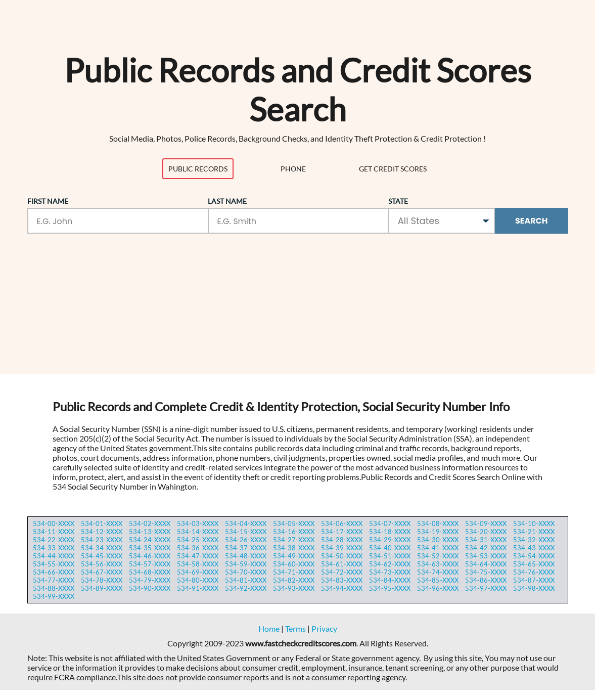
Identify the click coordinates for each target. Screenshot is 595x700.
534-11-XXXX (54, 532)
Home (269, 628)
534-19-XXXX (438, 532)
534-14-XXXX (198, 532)
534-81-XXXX (246, 580)
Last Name (227, 201)
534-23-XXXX (102, 540)
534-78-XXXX (102, 580)
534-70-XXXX (246, 572)
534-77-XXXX (54, 580)
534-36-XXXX (198, 548)
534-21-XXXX (534, 532)
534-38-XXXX (294, 548)
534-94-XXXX (342, 588)
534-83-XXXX (342, 580)
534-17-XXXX (342, 532)
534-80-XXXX (198, 580)
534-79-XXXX (150, 580)
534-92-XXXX (246, 588)
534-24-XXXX (150, 540)
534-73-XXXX (390, 572)
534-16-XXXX (294, 532)
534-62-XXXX (390, 564)
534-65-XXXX (534, 564)
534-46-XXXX (150, 556)
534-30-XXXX (438, 540)
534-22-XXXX (54, 540)
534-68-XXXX (150, 572)
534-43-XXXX (534, 548)
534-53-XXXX (486, 556)
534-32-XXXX (534, 540)
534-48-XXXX (246, 556)
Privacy (324, 628)
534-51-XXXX (390, 556)
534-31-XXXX (486, 540)
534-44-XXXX (54, 556)
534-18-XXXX (390, 532)
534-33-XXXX (54, 548)
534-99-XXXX (54, 596)
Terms (295, 628)
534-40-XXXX (390, 548)
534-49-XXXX (294, 556)
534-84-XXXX (390, 580)
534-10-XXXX (534, 523)
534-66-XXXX (54, 572)
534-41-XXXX (438, 548)
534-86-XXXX (486, 580)
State (398, 201)
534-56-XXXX (102, 564)
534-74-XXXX (438, 572)
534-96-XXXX (438, 588)
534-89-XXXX (102, 588)
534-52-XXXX (438, 556)
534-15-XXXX (246, 532)
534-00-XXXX (54, 523)
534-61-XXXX (342, 564)
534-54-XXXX (534, 556)
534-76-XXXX (534, 572)
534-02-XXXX (150, 523)
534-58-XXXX (198, 564)
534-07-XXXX (390, 523)
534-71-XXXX (294, 572)
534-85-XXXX (438, 580)
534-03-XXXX (198, 523)
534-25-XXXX (198, 540)
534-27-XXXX (294, 540)
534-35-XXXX (150, 548)
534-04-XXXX (246, 523)
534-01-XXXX (102, 523)
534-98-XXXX (534, 588)
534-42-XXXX (486, 548)
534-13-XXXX (150, 532)
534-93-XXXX (294, 588)
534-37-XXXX (246, 548)
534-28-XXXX (342, 540)
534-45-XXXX (102, 556)
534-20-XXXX (486, 532)
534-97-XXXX (486, 588)
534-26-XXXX (246, 540)
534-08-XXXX (438, 523)
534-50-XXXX (342, 556)
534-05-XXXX (294, 523)
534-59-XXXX (246, 564)
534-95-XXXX (390, 588)
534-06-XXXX (342, 523)
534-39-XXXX (342, 548)
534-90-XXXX (150, 588)
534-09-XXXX (486, 523)
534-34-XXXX (102, 548)
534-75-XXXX (486, 572)
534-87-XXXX (534, 580)
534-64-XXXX (486, 564)
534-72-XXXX (342, 572)
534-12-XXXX (102, 532)
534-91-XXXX (198, 588)
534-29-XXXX (390, 540)
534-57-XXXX (150, 564)
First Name (48, 201)
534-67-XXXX (102, 572)
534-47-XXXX (198, 556)
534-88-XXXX (54, 588)
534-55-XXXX (54, 564)
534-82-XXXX (294, 580)
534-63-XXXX (438, 564)
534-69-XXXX (198, 572)
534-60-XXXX (294, 564)
